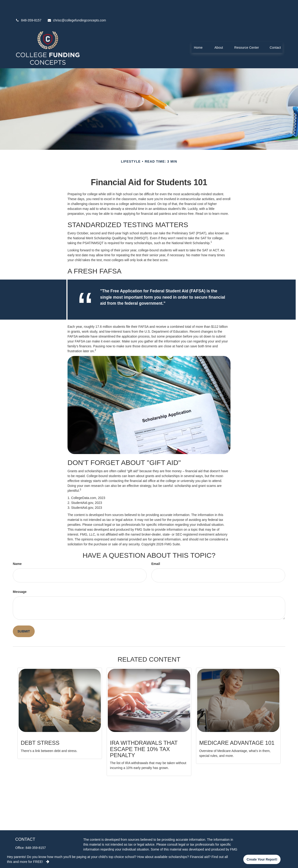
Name (17, 550)
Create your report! (262, 859)
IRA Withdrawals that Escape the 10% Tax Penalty (144, 735)
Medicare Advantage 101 (237, 729)
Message (20, 578)
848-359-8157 (28, 6)
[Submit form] (24, 617)
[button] (198, 33)
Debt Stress (40, 729)
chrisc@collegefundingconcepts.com (77, 6)
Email (156, 550)
